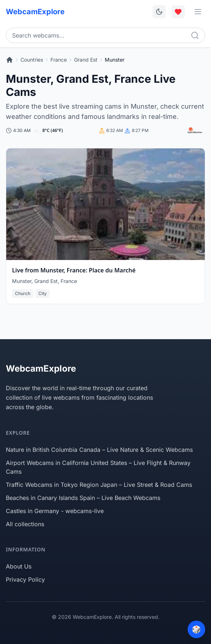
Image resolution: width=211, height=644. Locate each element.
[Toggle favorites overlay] (178, 12)
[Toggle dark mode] (159, 12)
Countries (32, 60)
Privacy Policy (25, 579)
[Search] (195, 35)
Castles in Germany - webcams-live (55, 511)
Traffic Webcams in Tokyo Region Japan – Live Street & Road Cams (99, 485)
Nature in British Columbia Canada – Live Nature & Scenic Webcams (99, 450)
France (59, 60)
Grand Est (86, 60)
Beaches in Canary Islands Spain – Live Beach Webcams (83, 498)
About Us (19, 566)
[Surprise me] (196, 629)
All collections (25, 524)
